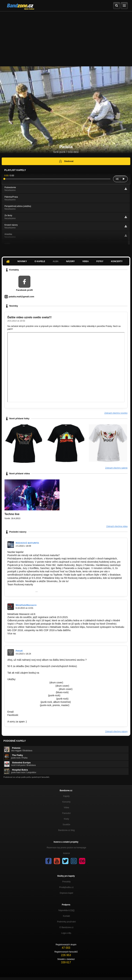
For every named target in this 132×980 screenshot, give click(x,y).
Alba (56, 261)
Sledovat (66, 161)
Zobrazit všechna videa (117, 526)
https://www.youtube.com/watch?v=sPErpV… (32, 699)
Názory (70, 261)
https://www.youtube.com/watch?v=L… (28, 683)
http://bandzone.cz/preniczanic (24, 702)
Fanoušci (66, 813)
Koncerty (117, 261)
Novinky (22, 261)
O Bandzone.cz (66, 927)
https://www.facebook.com (21, 591)
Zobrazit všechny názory (116, 732)
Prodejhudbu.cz (66, 887)
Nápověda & (66, 910)
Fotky (100, 261)
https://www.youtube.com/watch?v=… (27, 695)
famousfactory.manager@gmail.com (59, 673)
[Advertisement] (66, 37)
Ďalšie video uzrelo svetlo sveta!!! (29, 317)
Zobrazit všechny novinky (116, 413)
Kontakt (66, 916)
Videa (86, 261)
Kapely (66, 796)
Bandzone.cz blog (66, 830)
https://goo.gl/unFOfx (30, 715)
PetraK (19, 651)
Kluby (66, 819)
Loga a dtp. (66, 933)
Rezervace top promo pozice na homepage (66, 848)
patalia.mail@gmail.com (21, 297)
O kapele (40, 261)
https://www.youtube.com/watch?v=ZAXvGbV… (33, 689)
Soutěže (66, 825)
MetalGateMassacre (26, 605)
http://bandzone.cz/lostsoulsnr (23, 705)
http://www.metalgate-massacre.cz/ (26, 637)
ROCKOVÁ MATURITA (27, 543)
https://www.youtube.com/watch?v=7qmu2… (31, 686)
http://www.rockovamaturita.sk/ (24, 588)
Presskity (66, 882)
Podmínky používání (66, 922)
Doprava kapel (66, 893)
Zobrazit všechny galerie (116, 468)
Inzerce (66, 853)
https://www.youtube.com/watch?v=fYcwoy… (31, 692)
